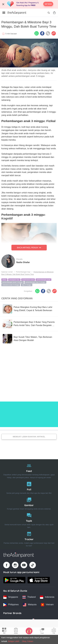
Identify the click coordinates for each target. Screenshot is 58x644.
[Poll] (29, 487)
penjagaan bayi (14, 280)
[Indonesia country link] (47, 597)
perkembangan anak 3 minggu (13, 282)
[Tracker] (29, 538)
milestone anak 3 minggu (11, 285)
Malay (4, 280)
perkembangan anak (43, 280)
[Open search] (49, 13)
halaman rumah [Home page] (7, 272)
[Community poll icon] (54, 631)
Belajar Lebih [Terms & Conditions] (14, 641)
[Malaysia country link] (30, 605)
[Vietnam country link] (47, 605)
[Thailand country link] (29, 597)
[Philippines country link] (11, 605)
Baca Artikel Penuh (29, 248)
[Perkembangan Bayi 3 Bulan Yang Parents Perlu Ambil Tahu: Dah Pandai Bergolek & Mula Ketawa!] (29, 324)
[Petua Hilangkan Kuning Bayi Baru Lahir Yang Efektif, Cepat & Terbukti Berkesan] (29, 309)
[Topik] (29, 520)
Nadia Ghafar (23, 262)
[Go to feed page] (17, 13)
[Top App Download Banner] (29, 4)
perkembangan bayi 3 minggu (35, 282)
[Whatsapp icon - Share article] (37, 33)
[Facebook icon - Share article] (42, 33)
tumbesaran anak (28, 280)
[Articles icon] (16, 631)
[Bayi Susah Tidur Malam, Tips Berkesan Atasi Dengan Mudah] (29, 339)
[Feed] (29, 470)
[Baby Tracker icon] (29, 631)
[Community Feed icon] (42, 631)
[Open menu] (4, 13)
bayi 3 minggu (27, 285)
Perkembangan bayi (23, 272)
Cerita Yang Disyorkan (17, 298)
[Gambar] (29, 503)
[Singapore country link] (11, 597)
